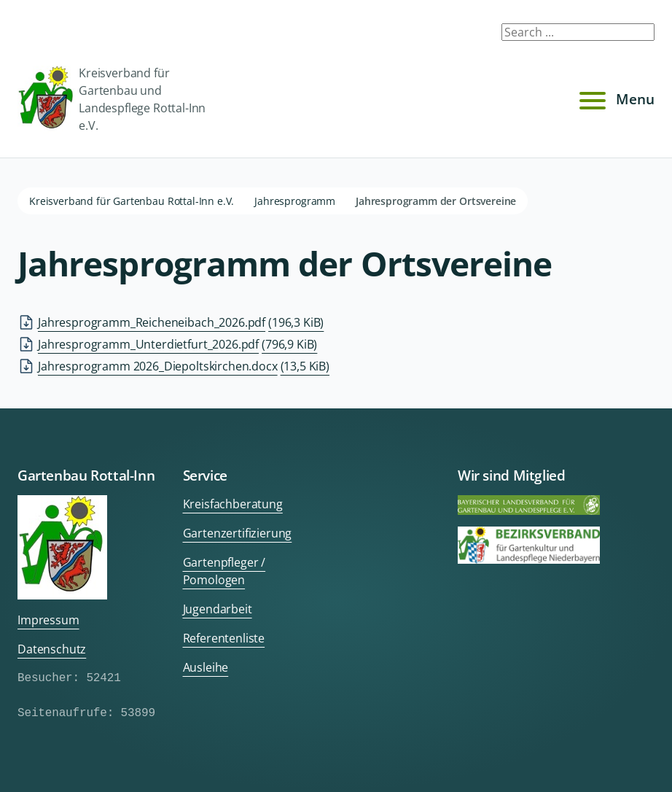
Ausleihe (206, 667)
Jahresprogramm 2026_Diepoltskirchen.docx (184, 366)
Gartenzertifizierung (238, 533)
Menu (615, 99)
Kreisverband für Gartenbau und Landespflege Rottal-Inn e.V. (112, 99)
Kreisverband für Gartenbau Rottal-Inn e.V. (132, 201)
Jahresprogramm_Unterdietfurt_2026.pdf (177, 344)
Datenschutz (52, 649)
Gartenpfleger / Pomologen (224, 571)
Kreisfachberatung (233, 504)
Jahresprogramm (295, 201)
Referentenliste (224, 638)
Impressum (48, 620)
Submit (634, 35)
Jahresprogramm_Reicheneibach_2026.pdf (181, 322)
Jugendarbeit (218, 609)
